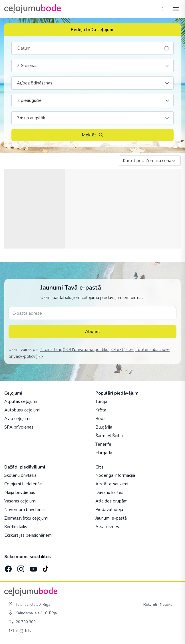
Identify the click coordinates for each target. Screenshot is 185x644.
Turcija (101, 401)
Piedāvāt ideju (109, 510)
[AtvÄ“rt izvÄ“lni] (174, 9)
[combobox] (92, 66)
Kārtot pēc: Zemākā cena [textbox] (147, 161)
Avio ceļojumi (17, 419)
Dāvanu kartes (109, 492)
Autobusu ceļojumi (22, 410)
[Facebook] (8, 567)
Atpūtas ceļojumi (21, 401)
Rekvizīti (150, 605)
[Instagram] (20, 567)
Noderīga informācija (115, 475)
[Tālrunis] (163, 9)
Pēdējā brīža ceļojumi (93, 30)
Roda (100, 419)
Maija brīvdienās (20, 492)
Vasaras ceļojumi (20, 501)
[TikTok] (45, 567)
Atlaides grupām (111, 501)
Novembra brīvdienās (25, 510)
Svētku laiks (16, 527)
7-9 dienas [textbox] (27, 66)
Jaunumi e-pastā (111, 518)
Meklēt (92, 135)
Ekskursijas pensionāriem (28, 535)
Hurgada (104, 453)
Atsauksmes (107, 527)
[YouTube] (33, 567)
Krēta (101, 410)
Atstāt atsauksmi (112, 484)
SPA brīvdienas (19, 427)
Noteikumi (168, 605)
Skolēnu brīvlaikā (20, 475)
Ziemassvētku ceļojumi (26, 518)
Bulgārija (104, 427)
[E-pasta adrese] (92, 313)
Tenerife (103, 444)
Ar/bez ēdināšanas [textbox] (35, 83)
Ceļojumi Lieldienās (23, 484)
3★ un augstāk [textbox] (31, 118)
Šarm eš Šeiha (109, 436)
